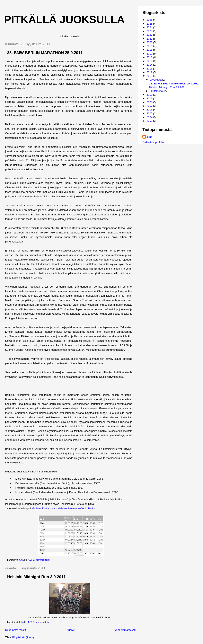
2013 (150, 69)
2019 (150, 46)
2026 (150, 20)
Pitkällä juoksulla (64, 19)
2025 (150, 24)
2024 (150, 27)
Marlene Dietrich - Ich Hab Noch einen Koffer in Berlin (63, 508)
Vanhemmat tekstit (126, 630)
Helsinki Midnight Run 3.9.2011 (36, 577)
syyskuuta (156, 80)
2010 (150, 95)
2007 (150, 106)
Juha (149, 137)
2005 (150, 113)
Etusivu (70, 630)
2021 (150, 39)
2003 (150, 121)
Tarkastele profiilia (153, 142)
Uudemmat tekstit (15, 630)
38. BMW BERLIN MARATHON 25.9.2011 (45, 53)
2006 (150, 110)
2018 (150, 50)
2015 (150, 61)
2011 (150, 76)
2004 (150, 117)
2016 (150, 57)
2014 (150, 65)
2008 (150, 102)
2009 (150, 98)
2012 (150, 72)
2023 (150, 31)
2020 (150, 42)
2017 (150, 54)
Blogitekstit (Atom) (23, 637)
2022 (150, 35)
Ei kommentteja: (42, 560)
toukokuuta (157, 91)
